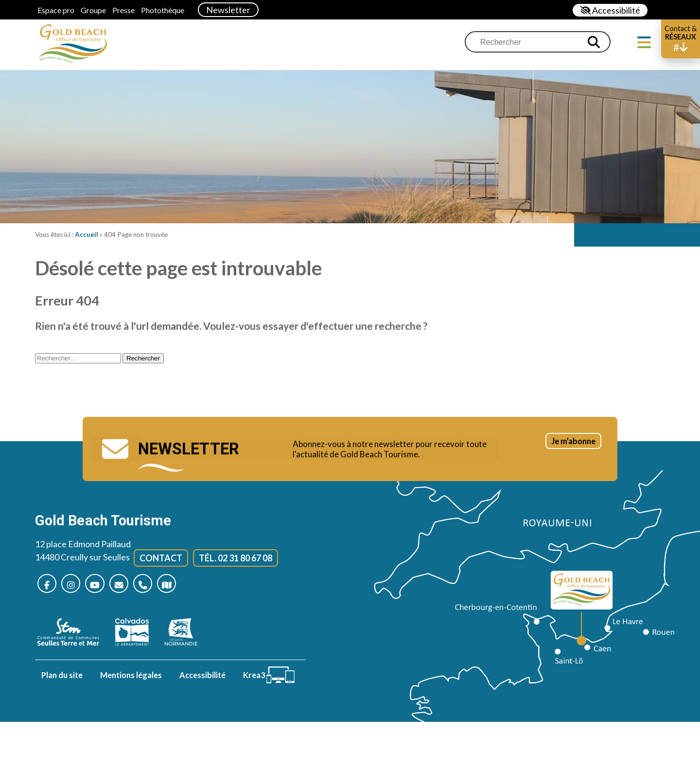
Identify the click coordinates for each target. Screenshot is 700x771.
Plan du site (62, 676)
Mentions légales (131, 676)
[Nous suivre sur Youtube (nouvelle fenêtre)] (102, 584)
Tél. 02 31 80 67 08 (236, 557)
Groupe (93, 10)
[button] (681, 39)
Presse (123, 10)
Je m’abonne (563, 450)
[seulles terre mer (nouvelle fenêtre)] (73, 633)
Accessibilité (202, 676)
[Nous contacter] (129, 584)
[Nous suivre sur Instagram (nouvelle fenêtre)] (75, 584)
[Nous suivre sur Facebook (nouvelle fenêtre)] (48, 584)
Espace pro (56, 10)
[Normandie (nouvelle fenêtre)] (186, 633)
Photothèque (163, 10)
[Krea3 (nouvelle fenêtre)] (271, 676)
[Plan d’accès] (182, 584)
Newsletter (228, 10)
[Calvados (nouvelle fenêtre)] (137, 633)
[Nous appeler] (155, 584)
